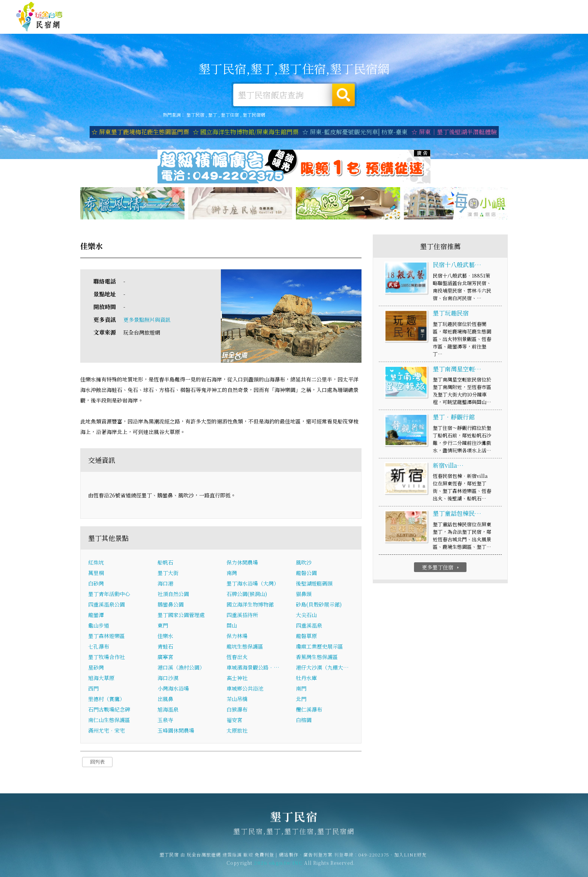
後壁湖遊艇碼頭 (314, 584)
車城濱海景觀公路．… (253, 668)
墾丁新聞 (487, 28)
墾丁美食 (418, 25)
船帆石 (165, 563)
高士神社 (237, 679)
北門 (301, 700)
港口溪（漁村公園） (181, 668)
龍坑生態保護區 (245, 647)
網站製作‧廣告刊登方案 (499, 8)
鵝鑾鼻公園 (171, 605)
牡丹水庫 (306, 679)
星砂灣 (96, 668)
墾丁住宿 (314, 23)
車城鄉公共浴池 (245, 689)
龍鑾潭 (96, 616)
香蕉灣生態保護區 (317, 658)
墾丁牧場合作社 (106, 658)
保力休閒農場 (242, 563)
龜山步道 (99, 626)
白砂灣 (96, 584)
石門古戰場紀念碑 (109, 710)
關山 (232, 626)
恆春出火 (237, 658)
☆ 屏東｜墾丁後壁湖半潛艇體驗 (454, 132)
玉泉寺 (165, 721)
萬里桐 (96, 574)
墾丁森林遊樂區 (106, 637)
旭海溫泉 (168, 710)
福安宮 (234, 721)
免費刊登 (458, 8)
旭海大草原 (101, 679)
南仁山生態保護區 (109, 721)
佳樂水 (165, 637)
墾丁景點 (521, 30)
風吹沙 (304, 563)
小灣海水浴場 (173, 689)
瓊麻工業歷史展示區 (319, 647)
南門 (301, 689)
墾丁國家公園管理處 (181, 616)
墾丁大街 (168, 574)
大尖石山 (306, 616)
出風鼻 (165, 700)
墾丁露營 (349, 24)
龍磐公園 (306, 574)
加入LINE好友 (410, 858)
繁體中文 (552, 8)
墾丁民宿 (39, 17)
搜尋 (343, 95)
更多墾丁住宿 (441, 568)
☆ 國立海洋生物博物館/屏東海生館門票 (246, 132)
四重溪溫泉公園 (106, 605)
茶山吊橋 (237, 700)
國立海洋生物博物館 (250, 605)
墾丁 (213, 115)
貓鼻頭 (304, 595)
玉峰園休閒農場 (176, 731)
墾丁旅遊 (383, 24)
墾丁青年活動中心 (109, 595)
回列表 (97, 763)
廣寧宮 (165, 658)
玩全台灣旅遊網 (426, 8)
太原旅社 (237, 731)
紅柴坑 (96, 563)
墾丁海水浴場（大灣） (253, 584)
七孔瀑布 (99, 647)
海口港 (165, 584)
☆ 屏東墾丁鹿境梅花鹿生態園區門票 (140, 132)
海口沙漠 (168, 679)
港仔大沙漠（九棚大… (322, 668)
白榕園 (304, 721)
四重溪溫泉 (309, 626)
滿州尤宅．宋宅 (106, 731)
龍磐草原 (306, 637)
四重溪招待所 (242, 616)
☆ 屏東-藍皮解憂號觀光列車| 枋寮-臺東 (355, 132)
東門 (163, 626)
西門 (93, 689)
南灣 (232, 574)
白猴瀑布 (237, 710)
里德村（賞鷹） (106, 700)
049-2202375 (374, 858)
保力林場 (237, 637)
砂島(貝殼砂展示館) (319, 605)
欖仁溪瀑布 (309, 710)
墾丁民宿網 (254, 115)
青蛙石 (165, 647)
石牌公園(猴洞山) (247, 595)
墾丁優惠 (452, 26)
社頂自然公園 (173, 595)
